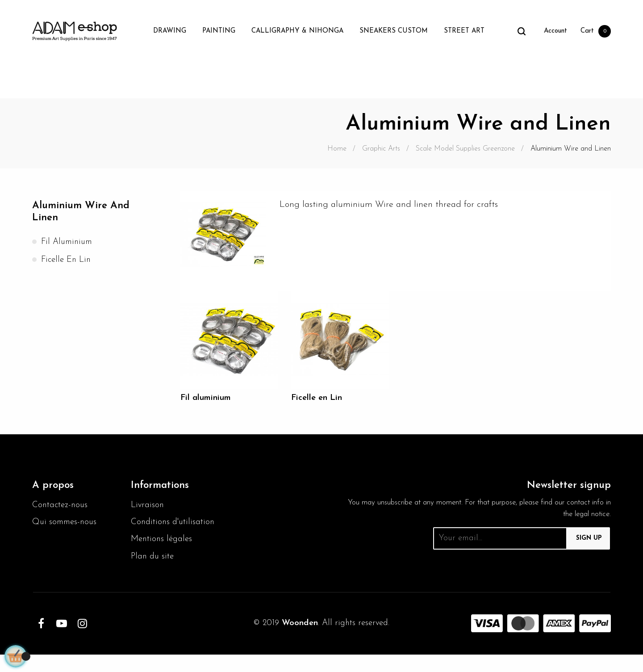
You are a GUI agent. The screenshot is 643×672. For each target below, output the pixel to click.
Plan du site (154, 574)
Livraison (148, 507)
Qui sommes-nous (66, 525)
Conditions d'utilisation (153, 531)
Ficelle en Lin (67, 262)
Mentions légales (163, 556)
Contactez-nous (61, 507)
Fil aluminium (68, 244)
